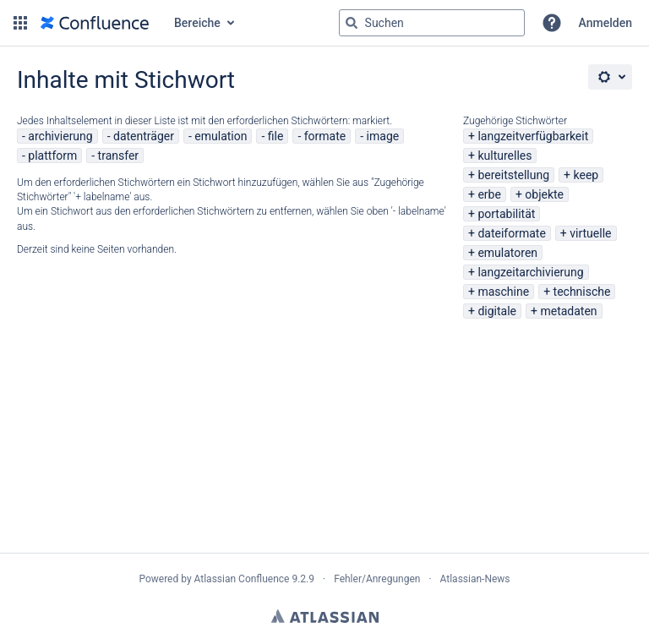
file (276, 136)
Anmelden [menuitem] (605, 23)
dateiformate (511, 233)
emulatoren (507, 253)
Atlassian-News (475, 579)
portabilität (506, 214)
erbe (489, 194)
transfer (119, 156)
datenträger (144, 136)
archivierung (60, 136)
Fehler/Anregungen (377, 579)
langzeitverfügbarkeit (533, 136)
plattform (52, 156)
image (383, 136)
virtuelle (590, 233)
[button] (20, 23)
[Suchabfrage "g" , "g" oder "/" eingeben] (432, 23)
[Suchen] (352, 23)
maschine (503, 292)
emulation (221, 136)
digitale (497, 311)
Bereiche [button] (197, 23)
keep (586, 175)
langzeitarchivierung (530, 272)
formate (325, 136)
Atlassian (325, 616)
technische (582, 292)
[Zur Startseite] (95, 23)
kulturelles (504, 156)
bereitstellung (513, 175)
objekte (544, 194)
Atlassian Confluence (242, 579)
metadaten (568, 311)
